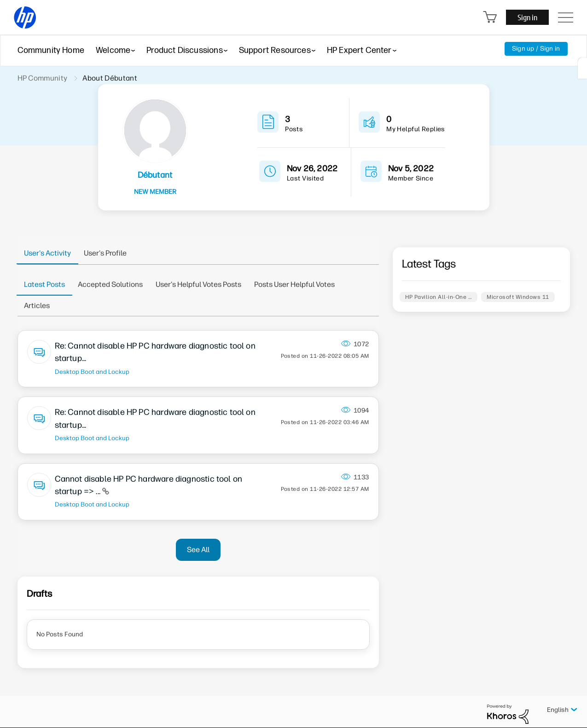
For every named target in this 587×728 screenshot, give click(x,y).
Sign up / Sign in (536, 49)
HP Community (43, 78)
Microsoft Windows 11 (518, 297)
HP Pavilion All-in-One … (439, 297)
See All (198, 550)
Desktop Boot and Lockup (92, 372)
